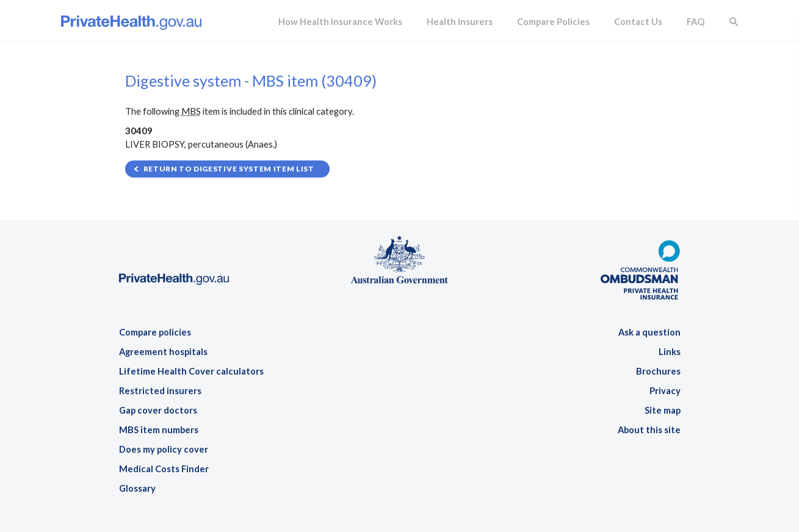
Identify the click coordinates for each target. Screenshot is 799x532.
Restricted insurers (160, 391)
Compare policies (155, 332)
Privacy (665, 391)
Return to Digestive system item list (229, 169)
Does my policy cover (164, 449)
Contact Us (638, 22)
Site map (663, 410)
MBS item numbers (159, 430)
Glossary (137, 488)
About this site (649, 430)
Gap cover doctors (158, 410)
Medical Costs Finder (164, 469)
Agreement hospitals (163, 352)
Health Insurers (460, 22)
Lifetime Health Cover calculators (191, 371)
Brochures (658, 371)
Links (670, 352)
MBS (191, 111)
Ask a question (649, 332)
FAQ (696, 22)
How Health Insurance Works (340, 22)
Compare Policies (553, 22)
